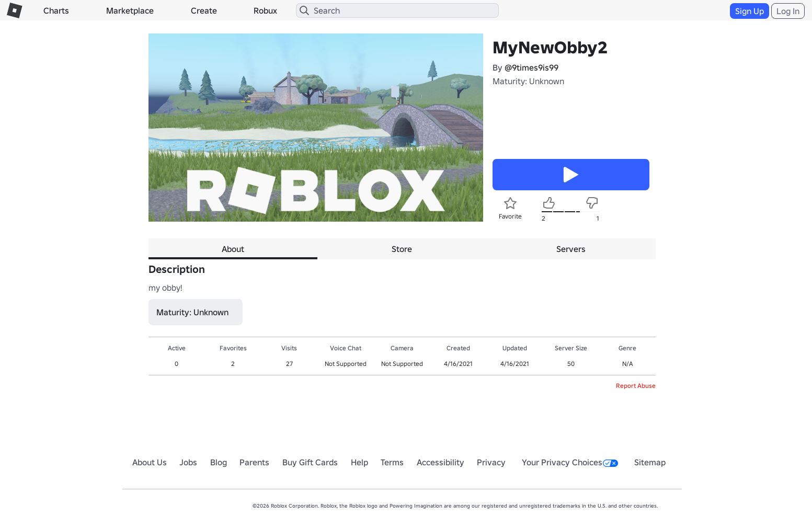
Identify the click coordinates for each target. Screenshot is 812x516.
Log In (788, 11)
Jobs (188, 462)
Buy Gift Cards (310, 462)
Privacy (491, 462)
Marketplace (130, 10)
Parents (254, 462)
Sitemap (650, 462)
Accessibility (441, 462)
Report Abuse (636, 386)
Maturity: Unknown (528, 81)
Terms (392, 462)
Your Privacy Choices (570, 462)
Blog (219, 462)
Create (204, 10)
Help (359, 462)
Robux (265, 10)
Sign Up (750, 11)
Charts (56, 10)
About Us (150, 462)
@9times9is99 (531, 67)
